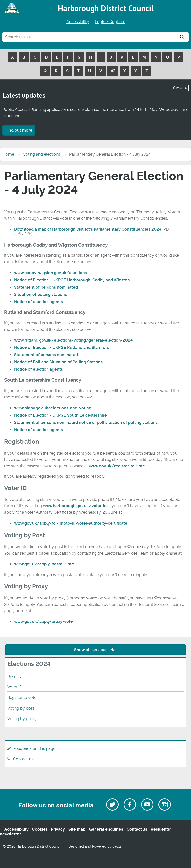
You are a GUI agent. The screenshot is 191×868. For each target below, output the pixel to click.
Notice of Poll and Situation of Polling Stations (58, 362)
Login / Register (110, 22)
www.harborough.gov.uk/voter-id (75, 506)
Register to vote (22, 698)
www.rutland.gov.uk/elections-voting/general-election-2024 (73, 340)
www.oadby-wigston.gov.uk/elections (50, 273)
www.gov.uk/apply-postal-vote (44, 564)
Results (14, 677)
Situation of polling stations (41, 294)
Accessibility (78, 22)
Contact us (23, 759)
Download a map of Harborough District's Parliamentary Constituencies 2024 (88, 229)
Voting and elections (42, 154)
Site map (77, 829)
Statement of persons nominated (46, 287)
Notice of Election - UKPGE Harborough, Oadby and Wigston (72, 280)
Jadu (117, 846)
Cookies (40, 829)
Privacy (58, 829)
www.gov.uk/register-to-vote (117, 466)
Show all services (96, 650)
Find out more (19, 130)
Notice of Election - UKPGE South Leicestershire (61, 415)
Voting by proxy (22, 719)
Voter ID (15, 687)
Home (8, 154)
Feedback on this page (34, 749)
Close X (180, 88)
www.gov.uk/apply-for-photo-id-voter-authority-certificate (71, 523)
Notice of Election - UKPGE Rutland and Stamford (62, 347)
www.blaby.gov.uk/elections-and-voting (53, 408)
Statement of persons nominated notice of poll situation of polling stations (86, 422)
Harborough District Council (106, 8)
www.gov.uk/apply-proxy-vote (44, 622)
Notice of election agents (39, 302)
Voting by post (21, 708)
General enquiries (106, 829)
